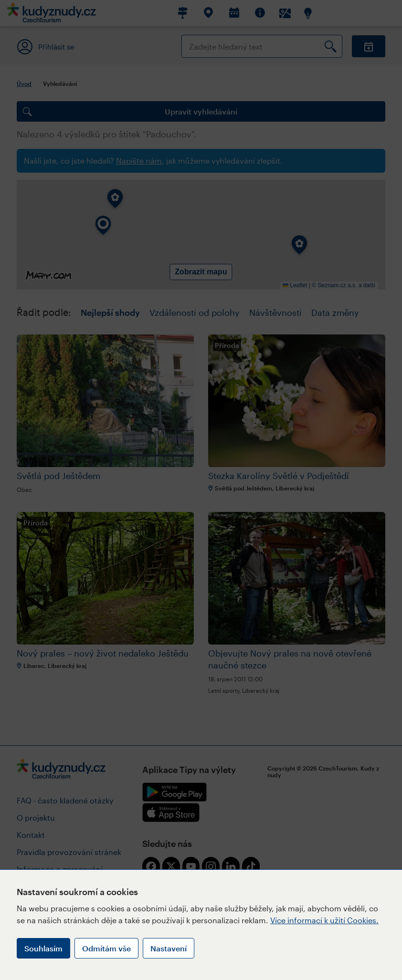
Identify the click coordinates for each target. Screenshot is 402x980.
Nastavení (169, 948)
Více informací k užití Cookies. (324, 920)
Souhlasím (43, 948)
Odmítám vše (106, 948)
